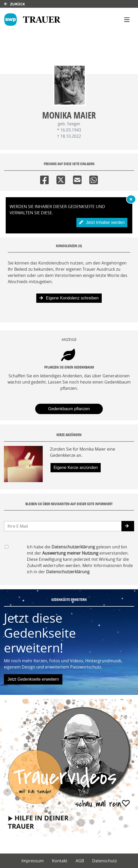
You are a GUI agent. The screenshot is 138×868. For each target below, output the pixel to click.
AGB (80, 861)
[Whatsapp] (94, 179)
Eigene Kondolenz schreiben (69, 298)
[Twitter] (61, 179)
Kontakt (60, 861)
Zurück (14, 4)
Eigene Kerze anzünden (76, 468)
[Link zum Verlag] (50, 20)
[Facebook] (44, 179)
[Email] (77, 179)
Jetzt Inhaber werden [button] (102, 222)
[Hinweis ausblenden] (131, 199)
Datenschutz (104, 861)
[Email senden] (63, 526)
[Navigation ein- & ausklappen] (127, 20)
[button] (128, 526)
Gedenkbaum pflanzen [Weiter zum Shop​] (69, 409)
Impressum (33, 861)
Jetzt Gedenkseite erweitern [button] (33, 679)
